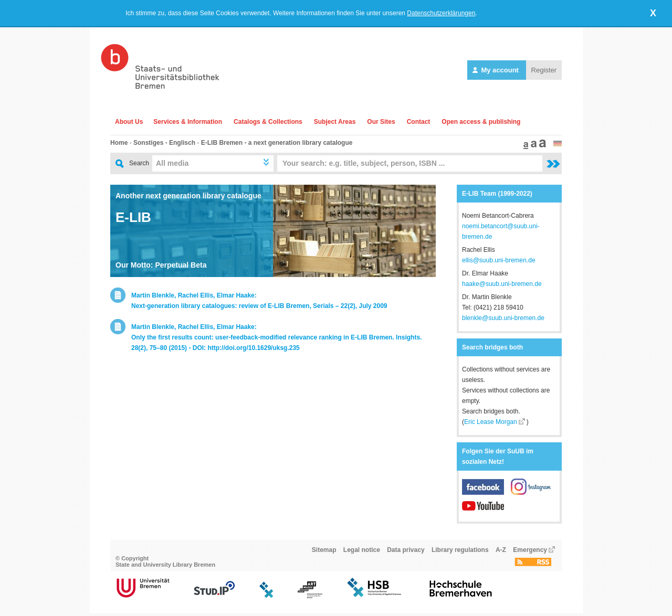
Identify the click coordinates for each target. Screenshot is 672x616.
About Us (129, 122)
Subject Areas (335, 122)
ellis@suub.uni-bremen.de (499, 260)
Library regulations (460, 553)
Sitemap (324, 553)
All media (172, 163)
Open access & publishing (481, 122)
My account (497, 70)
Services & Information (188, 122)
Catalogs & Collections (268, 122)
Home (119, 143)
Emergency (530, 553)
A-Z (501, 553)
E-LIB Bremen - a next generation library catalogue (277, 143)
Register (544, 70)
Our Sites (381, 122)
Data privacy (406, 553)
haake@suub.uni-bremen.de (502, 284)
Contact (419, 122)
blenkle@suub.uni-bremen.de (503, 318)
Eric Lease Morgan (491, 422)
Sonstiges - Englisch (164, 143)
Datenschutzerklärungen (441, 13)
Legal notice (362, 553)
